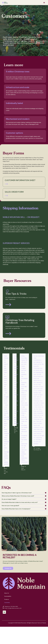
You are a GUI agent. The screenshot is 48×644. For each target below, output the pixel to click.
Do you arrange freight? (9, 499)
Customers (7, 603)
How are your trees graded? (10, 506)
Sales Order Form (14, 192)
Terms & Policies (42, 623)
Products (7, 599)
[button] (44, 3)
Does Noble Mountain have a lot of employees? (16, 509)
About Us (7, 593)
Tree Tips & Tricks (16, 294)
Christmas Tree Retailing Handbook (20, 321)
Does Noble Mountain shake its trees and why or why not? (20, 502)
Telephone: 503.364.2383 (11, 607)
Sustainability (8, 596)
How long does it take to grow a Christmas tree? (17, 493)
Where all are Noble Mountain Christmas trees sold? (18, 496)
